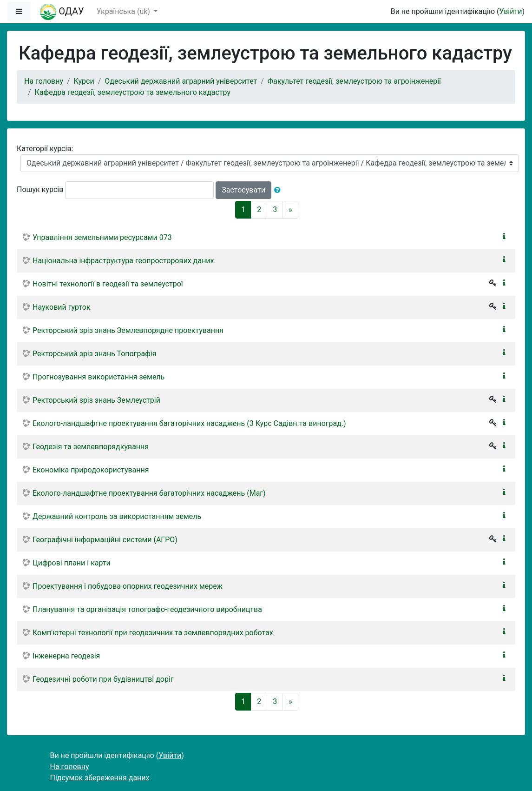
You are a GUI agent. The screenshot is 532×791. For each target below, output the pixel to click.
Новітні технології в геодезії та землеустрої (108, 284)
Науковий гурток (62, 307)
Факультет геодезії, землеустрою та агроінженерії (354, 81)
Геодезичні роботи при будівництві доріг (103, 679)
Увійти (510, 11)
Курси (84, 81)
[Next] (290, 210)
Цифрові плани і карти (72, 563)
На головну (44, 81)
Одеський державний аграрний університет (181, 81)
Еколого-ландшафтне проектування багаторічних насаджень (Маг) (149, 493)
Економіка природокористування (91, 470)
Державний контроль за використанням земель (117, 516)
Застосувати (243, 190)
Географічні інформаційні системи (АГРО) (105, 540)
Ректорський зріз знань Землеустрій (96, 400)
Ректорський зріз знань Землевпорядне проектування (128, 330)
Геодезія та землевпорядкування (91, 447)
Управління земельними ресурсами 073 (102, 237)
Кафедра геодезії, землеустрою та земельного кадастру (133, 92)
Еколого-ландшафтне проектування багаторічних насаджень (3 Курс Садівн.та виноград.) (189, 423)
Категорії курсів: (45, 149)
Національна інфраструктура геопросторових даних (123, 261)
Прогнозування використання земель (99, 377)
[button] (279, 190)
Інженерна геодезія (66, 656)
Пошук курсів (40, 189)
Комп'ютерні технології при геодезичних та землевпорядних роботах (153, 633)
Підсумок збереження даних (100, 778)
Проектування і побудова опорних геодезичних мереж (128, 586)
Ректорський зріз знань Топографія (94, 354)
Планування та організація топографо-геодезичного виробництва (147, 609)
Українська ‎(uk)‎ (124, 11)
